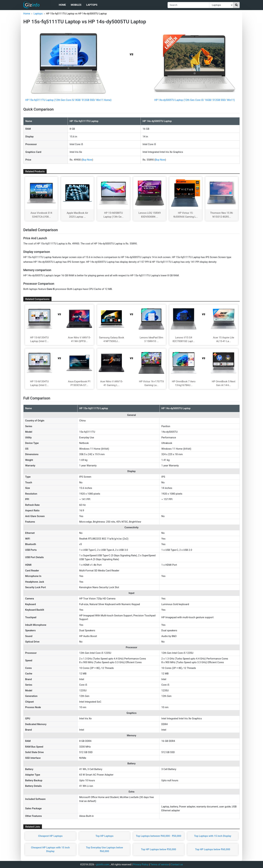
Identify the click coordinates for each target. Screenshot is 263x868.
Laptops (92, 5)
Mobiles (76, 5)
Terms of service (160, 864)
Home (62, 5)
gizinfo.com (103, 864)
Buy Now (87, 160)
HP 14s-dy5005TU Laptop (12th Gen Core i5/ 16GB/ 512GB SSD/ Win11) (195, 100)
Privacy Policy (141, 864)
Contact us (177, 864)
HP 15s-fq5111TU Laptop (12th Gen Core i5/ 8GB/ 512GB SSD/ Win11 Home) (68, 100)
